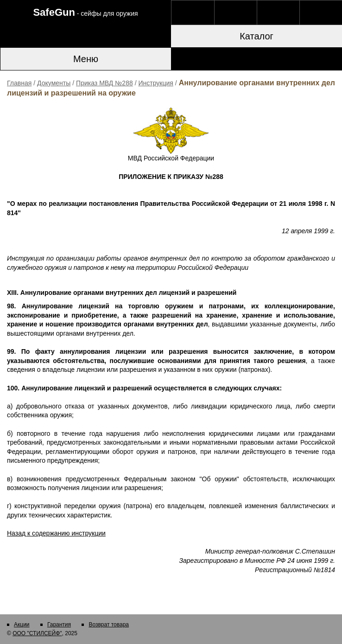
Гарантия (59, 625)
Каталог (256, 36)
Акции (22, 625)
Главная (19, 83)
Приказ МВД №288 (104, 83)
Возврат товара (109, 625)
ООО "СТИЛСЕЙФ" (37, 633)
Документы (54, 83)
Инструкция (156, 83)
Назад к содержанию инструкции (56, 533)
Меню (86, 59)
